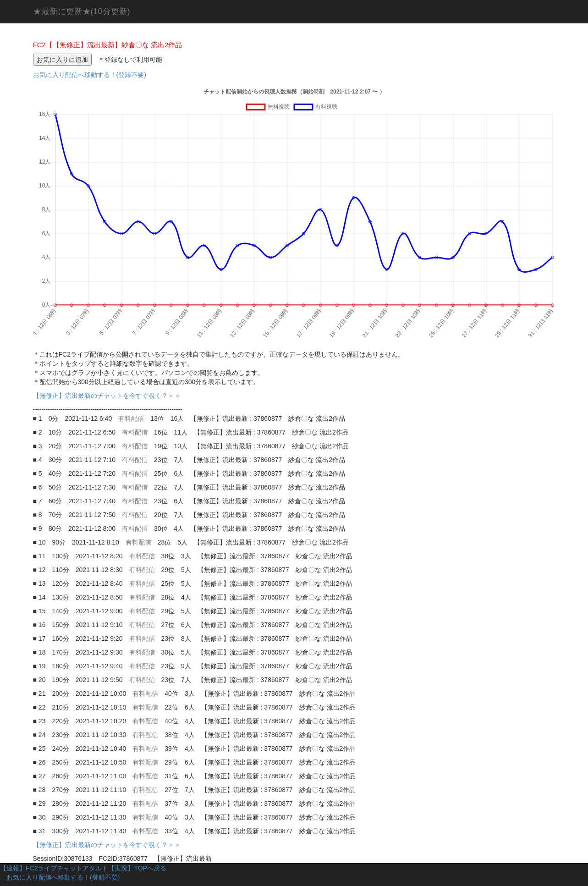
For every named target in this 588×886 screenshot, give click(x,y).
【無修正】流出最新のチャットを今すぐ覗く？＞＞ (110, 396)
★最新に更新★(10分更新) (82, 11)
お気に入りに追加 (62, 60)
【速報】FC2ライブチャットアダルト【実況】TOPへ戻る (83, 868)
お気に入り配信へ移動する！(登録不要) (90, 75)
